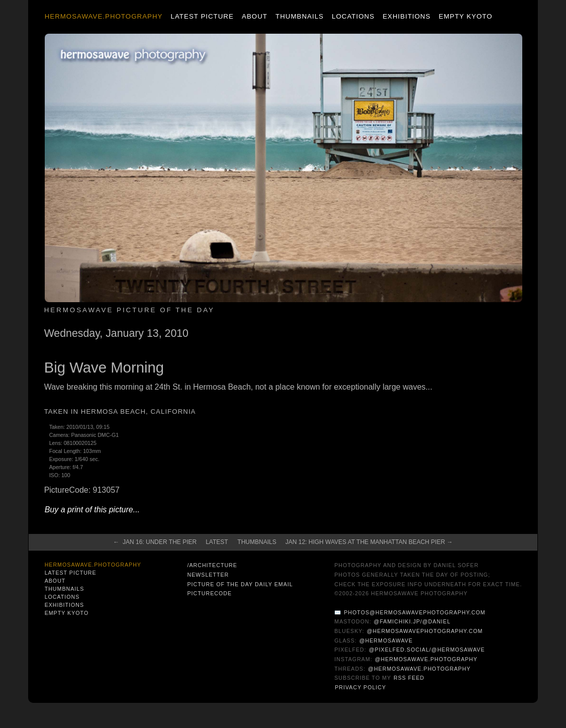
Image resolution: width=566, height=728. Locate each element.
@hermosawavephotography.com (425, 631)
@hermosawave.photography (426, 659)
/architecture (212, 565)
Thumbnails (300, 16)
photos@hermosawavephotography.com (414, 612)
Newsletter (208, 575)
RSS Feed (409, 678)
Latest (217, 542)
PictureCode (209, 593)
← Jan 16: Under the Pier (155, 542)
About (255, 16)
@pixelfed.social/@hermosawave (427, 650)
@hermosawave (386, 641)
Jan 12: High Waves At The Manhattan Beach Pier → (369, 542)
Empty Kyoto (466, 16)
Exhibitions (406, 16)
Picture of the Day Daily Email (240, 584)
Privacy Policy (360, 687)
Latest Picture (202, 16)
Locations (353, 16)
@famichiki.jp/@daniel (412, 621)
